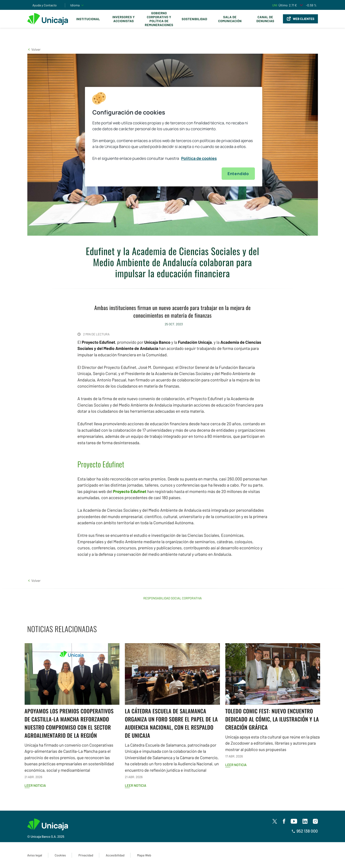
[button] (34, 49)
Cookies (60, 855)
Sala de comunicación (230, 19)
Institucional (88, 19)
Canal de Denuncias (265, 19)
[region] (174, 137)
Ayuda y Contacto (45, 5)
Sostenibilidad (195, 19)
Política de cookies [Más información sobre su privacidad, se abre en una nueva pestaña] (199, 158)
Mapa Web (144, 855)
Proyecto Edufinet (130, 491)
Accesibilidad (115, 855)
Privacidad (86, 855)
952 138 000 (305, 831)
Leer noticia (35, 785)
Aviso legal (35, 855)
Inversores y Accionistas (123, 19)
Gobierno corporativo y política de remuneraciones (159, 19)
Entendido (238, 174)
